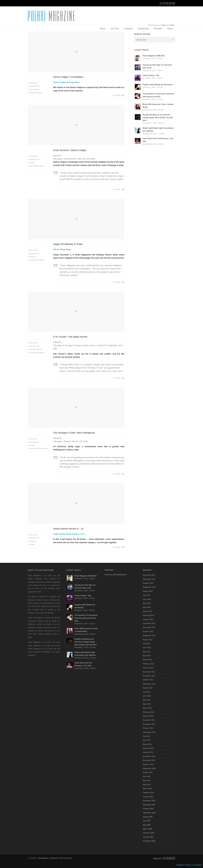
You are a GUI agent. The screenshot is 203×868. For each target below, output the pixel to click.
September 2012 (149, 684)
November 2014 (149, 579)
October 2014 (148, 583)
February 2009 (148, 833)
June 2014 (147, 599)
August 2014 (148, 591)
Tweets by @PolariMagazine (116, 575)
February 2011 (148, 748)
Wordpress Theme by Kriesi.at (61, 858)
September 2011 (149, 732)
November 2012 (149, 676)
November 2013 (149, 627)
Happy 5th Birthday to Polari (68, 244)
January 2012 (148, 716)
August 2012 (148, 688)
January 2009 (148, 837)
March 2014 (147, 611)
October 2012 (148, 680)
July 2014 (146, 595)
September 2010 (149, 768)
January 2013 (148, 668)
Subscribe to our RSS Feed (170, 3)
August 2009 (148, 817)
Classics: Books (36, 349)
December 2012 (149, 672)
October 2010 (148, 764)
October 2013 (148, 631)
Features (33, 541)
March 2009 (147, 829)
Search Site (174, 3)
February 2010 (148, 792)
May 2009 (147, 825)
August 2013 (148, 640)
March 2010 (147, 789)
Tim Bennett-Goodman (39, 448)
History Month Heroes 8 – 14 (68, 529)
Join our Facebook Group (167, 3)
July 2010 (146, 776)
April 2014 (147, 607)
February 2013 (148, 664)
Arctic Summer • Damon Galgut (70, 150)
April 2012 (147, 704)
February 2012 (148, 712)
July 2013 (146, 644)
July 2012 (146, 692)
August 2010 (148, 772)
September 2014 (149, 587)
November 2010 (149, 760)
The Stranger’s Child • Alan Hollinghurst (74, 433)
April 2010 (147, 785)
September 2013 (149, 635)
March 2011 (147, 744)
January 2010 (148, 797)
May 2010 (147, 780)
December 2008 (149, 841)
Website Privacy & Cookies (189, 865)
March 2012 (147, 708)
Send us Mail (161, 3)
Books (32, 163)
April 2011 (147, 740)
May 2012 (147, 700)
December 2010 (149, 756)
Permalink (117, 95)
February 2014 (148, 615)
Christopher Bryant (37, 166)
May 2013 (147, 652)
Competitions (35, 89)
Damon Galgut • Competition (68, 77)
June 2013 (147, 648)
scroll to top (157, 858)
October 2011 (148, 728)
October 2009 (148, 809)
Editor (32, 544)
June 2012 (147, 696)
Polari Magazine (154, 25)
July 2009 (146, 821)
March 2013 (147, 660)
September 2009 (149, 813)
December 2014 (149, 575)
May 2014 (147, 603)
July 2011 (146, 736)
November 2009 (149, 805)
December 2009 (149, 801)
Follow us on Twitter (164, 3)
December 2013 (149, 623)
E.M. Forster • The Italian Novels (70, 337)
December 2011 (149, 720)
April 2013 (147, 656)
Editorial (33, 257)
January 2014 (148, 619)
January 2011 (148, 752)
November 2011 (149, 724)
